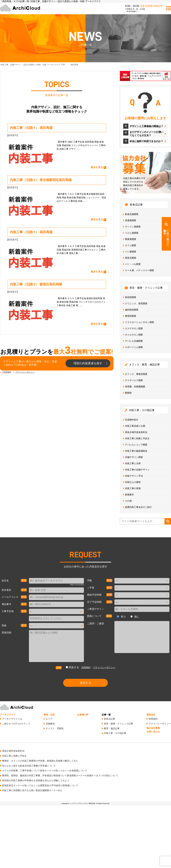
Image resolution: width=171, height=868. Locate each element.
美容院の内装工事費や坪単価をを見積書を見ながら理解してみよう (36, 780)
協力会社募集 (153, 728)
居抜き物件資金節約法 (136, 432)
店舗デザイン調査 (134, 457)
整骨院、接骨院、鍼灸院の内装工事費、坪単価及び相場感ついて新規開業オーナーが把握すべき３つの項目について (60, 775)
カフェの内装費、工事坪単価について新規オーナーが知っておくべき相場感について (45, 771)
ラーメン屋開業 (133, 227)
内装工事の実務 (133, 488)
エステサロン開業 (134, 328)
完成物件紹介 (132, 420)
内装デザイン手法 (134, 476)
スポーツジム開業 (134, 347)
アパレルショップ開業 (136, 445)
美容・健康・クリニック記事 (118, 724)
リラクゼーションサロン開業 (140, 322)
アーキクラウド (8, 715)
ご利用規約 (6, 372)
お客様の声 (83, 715)
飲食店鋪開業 (132, 214)
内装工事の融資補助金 (136, 451)
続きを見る (97, 167)
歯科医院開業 (132, 310)
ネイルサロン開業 (134, 335)
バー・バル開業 (133, 264)
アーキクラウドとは (12, 719)
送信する (85, 683)
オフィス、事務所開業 (136, 374)
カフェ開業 (131, 245)
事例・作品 (49, 715)
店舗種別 (50, 724)
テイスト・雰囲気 (55, 728)
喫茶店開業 (131, 258)
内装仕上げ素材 (133, 482)
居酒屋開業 (131, 220)
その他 (128, 501)
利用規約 (86, 667)
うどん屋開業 (132, 233)
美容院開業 (131, 297)
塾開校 (128, 393)
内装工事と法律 (133, 463)
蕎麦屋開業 (131, 239)
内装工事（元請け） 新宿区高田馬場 (36, 284)
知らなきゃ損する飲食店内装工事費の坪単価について (29, 766)
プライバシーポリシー (25, 372)
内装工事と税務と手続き (137, 438)
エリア (49, 719)
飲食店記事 (109, 719)
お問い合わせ (153, 732)
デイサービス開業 (134, 380)
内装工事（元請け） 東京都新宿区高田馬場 (41, 180)
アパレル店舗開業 (134, 341)
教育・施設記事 (112, 728)
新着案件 (12, 135)
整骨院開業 (131, 316)
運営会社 (151, 715)
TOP (33, 65)
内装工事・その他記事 (115, 733)
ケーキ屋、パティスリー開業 (140, 270)
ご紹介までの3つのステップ (16, 724)
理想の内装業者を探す (88, 363)
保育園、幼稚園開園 (135, 387)
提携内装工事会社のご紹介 (138, 507)
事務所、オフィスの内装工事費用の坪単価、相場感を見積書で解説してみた (40, 761)
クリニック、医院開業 (136, 303)
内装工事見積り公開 (135, 426)
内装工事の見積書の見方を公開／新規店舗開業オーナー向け (32, 790)
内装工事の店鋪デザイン (137, 470)
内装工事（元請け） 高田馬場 (31, 128)
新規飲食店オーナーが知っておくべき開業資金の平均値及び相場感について (40, 785)
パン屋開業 (131, 252)
